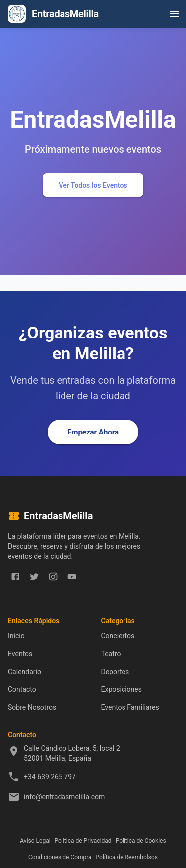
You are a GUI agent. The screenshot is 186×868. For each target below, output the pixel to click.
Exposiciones (122, 689)
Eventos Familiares (130, 707)
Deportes (115, 672)
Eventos (20, 654)
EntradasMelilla (65, 14)
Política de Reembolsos (127, 857)
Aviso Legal (35, 841)
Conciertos (118, 636)
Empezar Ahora (93, 432)
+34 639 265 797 (50, 777)
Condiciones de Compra (60, 857)
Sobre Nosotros (32, 707)
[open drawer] (174, 14)
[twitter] (34, 577)
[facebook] (15, 577)
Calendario (25, 672)
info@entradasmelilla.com (64, 797)
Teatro (111, 654)
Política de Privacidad (83, 841)
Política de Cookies (141, 841)
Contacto (22, 689)
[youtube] (72, 577)
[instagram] (53, 577)
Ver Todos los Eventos (93, 185)
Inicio (16, 636)
